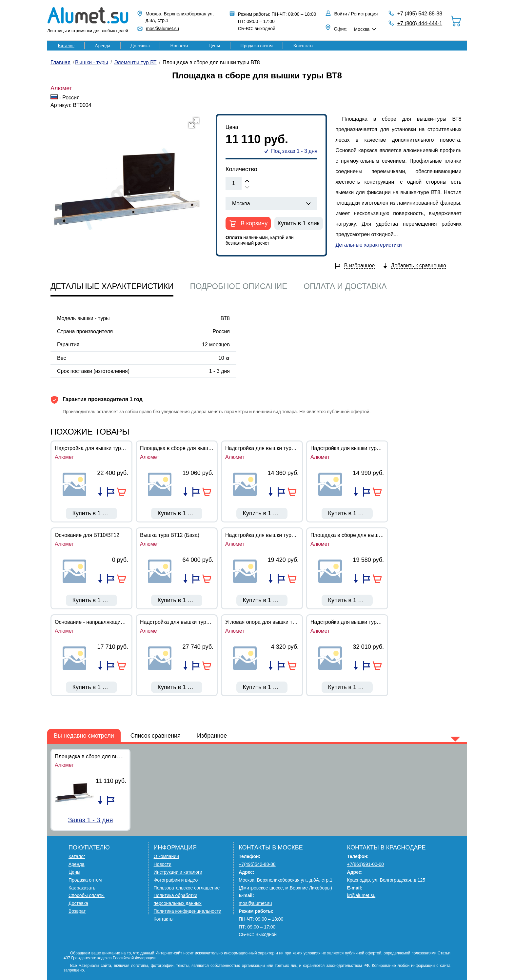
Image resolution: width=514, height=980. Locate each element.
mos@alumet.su (162, 29)
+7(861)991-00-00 (366, 864)
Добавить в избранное (111, 492)
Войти (340, 14)
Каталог (66, 46)
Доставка (140, 46)
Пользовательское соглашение (187, 888)
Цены (214, 46)
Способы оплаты (87, 895)
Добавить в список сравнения (100, 492)
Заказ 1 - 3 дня (90, 820)
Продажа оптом (257, 46)
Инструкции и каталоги (178, 872)
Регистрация (365, 14)
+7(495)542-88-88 (257, 864)
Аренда (102, 46)
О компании (166, 856)
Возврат (77, 911)
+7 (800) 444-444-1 (420, 23)
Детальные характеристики (368, 245)
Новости (179, 46)
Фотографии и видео (176, 880)
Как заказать (82, 888)
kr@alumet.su (361, 895)
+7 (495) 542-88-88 (420, 14)
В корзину (253, 223)
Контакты (303, 46)
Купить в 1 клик (299, 223)
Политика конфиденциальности (188, 911)
